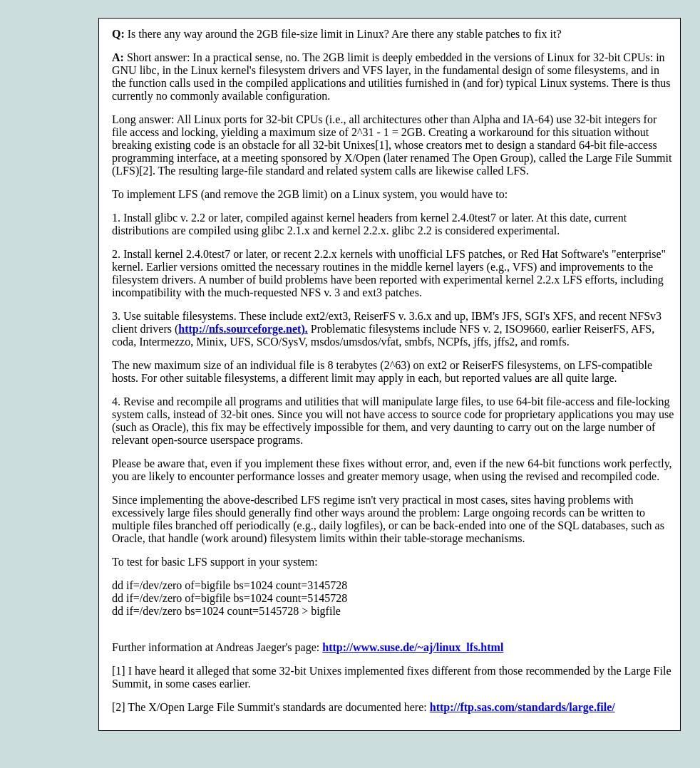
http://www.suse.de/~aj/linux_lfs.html (413, 647)
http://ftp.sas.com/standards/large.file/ (523, 707)
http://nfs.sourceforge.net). (243, 329)
